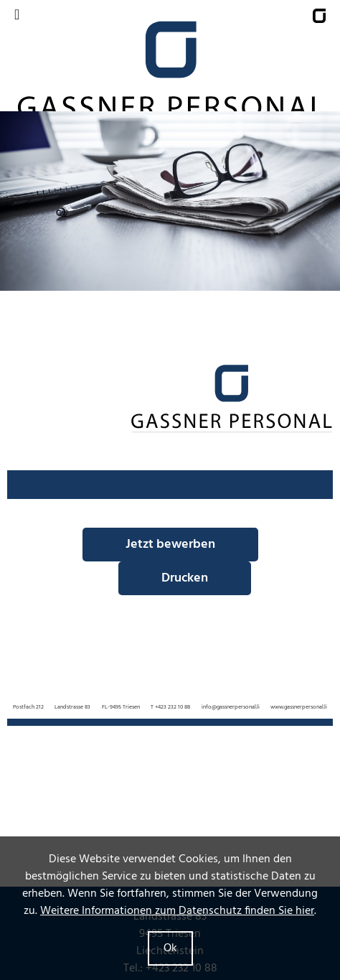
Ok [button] (170, 948)
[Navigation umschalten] (17, 15)
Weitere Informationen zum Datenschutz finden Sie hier (177, 911)
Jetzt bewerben (170, 545)
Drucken (185, 578)
